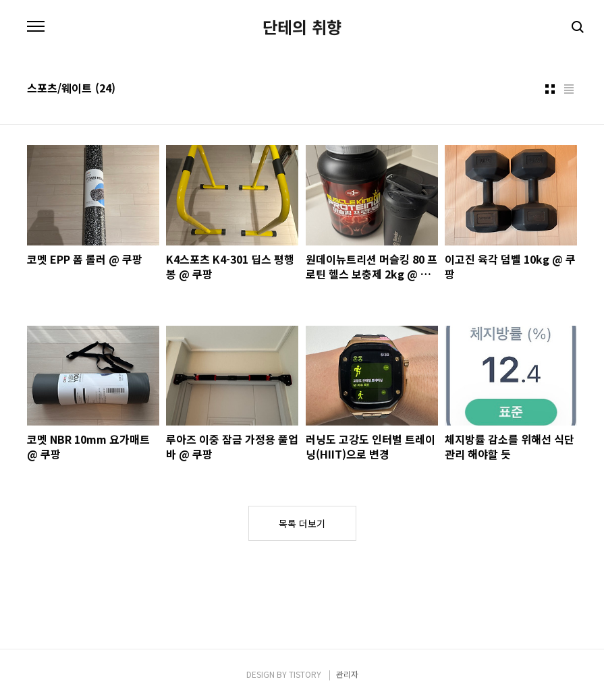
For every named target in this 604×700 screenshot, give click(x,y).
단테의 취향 (302, 27)
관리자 (347, 674)
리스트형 (569, 89)
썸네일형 (550, 89)
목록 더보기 (302, 523)
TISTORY (305, 674)
